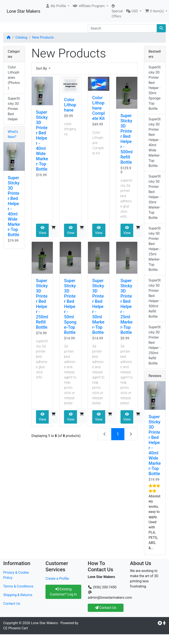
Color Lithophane (70, 105)
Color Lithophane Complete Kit (99, 108)
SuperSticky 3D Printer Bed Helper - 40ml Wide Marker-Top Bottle (155, 142)
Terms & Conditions (18, 586)
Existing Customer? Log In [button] (63, 592)
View (43, 230)
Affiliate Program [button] (89, 6)
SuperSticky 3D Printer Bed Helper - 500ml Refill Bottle (127, 139)
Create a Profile (57, 579)
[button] (57, 6)
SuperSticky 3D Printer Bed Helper (14, 109)
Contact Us (12, 604)
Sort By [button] (42, 68)
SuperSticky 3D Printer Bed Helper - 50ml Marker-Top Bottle (98, 306)
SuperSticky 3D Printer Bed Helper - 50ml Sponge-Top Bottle (70, 306)
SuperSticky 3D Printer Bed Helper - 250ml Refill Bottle (42, 304)
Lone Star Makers (23, 11)
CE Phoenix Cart (16, 628)
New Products (43, 37)
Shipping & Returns (18, 595)
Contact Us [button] (106, 608)
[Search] (122, 28)
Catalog (21, 37)
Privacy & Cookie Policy (16, 575)
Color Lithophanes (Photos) (14, 78)
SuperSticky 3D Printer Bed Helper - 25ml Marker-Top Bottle (127, 306)
